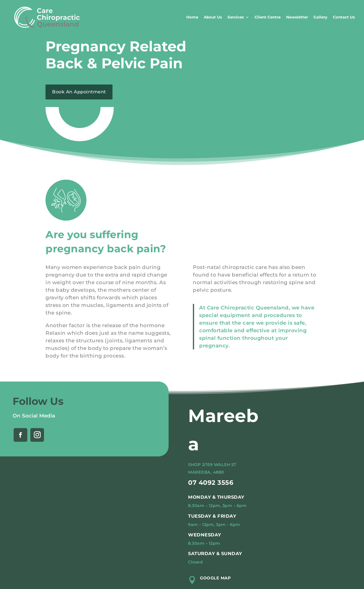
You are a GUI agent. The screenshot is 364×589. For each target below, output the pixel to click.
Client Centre (268, 17)
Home (192, 17)
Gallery (320, 17)
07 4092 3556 (211, 482)
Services (236, 17)
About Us (213, 17)
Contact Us (344, 17)
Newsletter (297, 17)
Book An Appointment (79, 92)
